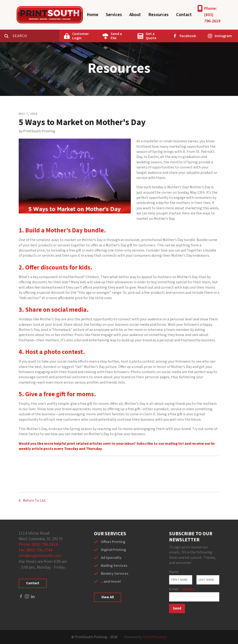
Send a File (116, 36)
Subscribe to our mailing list (160, 444)
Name (174, 572)
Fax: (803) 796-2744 (36, 550)
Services (114, 15)
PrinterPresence (155, 637)
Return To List (34, 500)
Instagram (223, 36)
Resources (158, 15)
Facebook (188, 36)
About (135, 15)
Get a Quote (151, 36)
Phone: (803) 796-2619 (212, 15)
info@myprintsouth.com (40, 556)
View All (108, 597)
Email (174, 589)
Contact (184, 15)
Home (92, 15)
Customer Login (80, 36)
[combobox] (36, 36)
